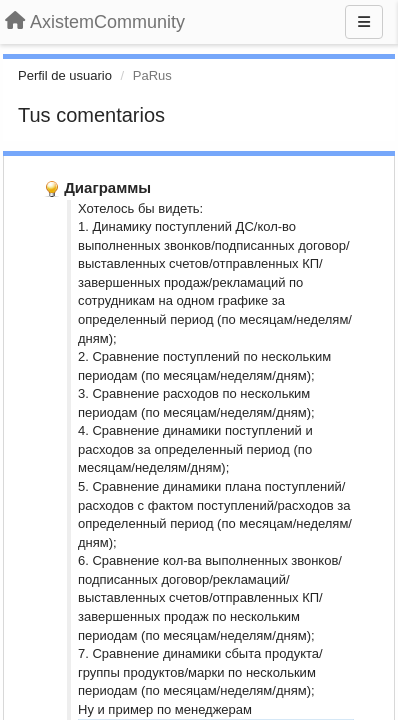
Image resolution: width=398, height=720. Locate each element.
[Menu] (364, 22)
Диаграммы (107, 187)
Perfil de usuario (65, 75)
